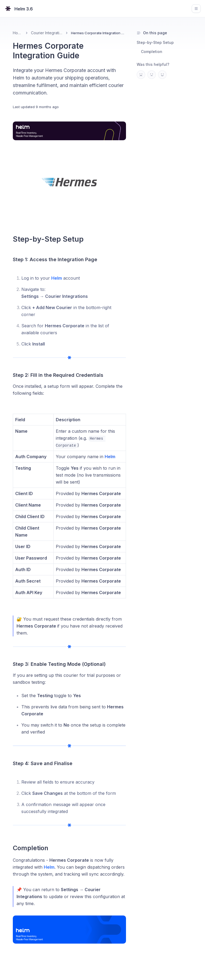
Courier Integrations (47, 33)
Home (18, 33)
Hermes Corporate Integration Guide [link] (98, 33)
